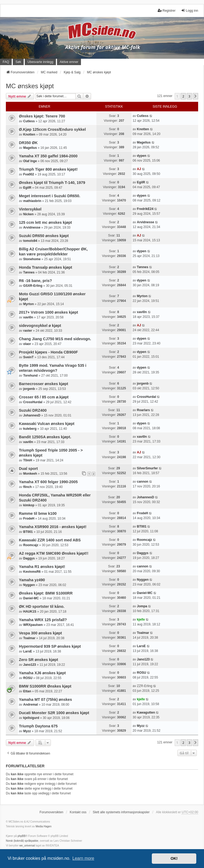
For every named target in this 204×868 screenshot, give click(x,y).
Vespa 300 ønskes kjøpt (40, 633)
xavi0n (28, 317)
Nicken (28, 214)
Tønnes (29, 272)
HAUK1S (30, 612)
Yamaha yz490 (32, 580)
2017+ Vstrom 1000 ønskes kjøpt (48, 312)
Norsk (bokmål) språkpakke (22, 841)
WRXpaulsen (33, 625)
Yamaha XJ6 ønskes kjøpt (42, 673)
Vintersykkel (30, 209)
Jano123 (30, 665)
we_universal (27, 846)
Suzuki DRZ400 (33, 410)
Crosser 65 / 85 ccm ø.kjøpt (44, 397)
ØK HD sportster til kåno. (42, 606)
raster (28, 331)
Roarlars (143, 410)
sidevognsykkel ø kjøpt (40, 326)
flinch (27, 487)
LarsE (28, 651)
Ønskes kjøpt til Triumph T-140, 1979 (52, 183)
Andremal (30, 705)
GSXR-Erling (33, 286)
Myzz (27, 731)
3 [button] (189, 96)
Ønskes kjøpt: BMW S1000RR (46, 593)
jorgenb (29, 389)
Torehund (30, 376)
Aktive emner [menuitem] (69, 62)
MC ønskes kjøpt (30, 86)
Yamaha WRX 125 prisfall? (43, 620)
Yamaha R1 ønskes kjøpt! (42, 567)
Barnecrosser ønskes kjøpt (44, 384)
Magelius (30, 148)
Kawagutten (146, 713)
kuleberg (30, 429)
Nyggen (29, 585)
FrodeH (29, 519)
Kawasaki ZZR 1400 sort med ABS (50, 540)
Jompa (142, 606)
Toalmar (29, 638)
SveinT (28, 357)
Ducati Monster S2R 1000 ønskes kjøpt (54, 713)
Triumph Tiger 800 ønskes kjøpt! (48, 169)
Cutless (29, 121)
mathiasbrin (32, 201)
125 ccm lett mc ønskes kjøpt (45, 222)
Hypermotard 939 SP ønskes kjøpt (50, 646)
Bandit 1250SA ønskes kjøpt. (45, 437)
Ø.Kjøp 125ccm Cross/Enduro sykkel (52, 129)
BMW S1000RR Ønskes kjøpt (45, 686)
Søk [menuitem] (18, 62)
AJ (139, 169)
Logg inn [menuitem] (190, 10)
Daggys (29, 558)
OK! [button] (174, 858)
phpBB (22, 836)
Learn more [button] (83, 858)
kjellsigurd (31, 718)
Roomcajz (31, 545)
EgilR (27, 188)
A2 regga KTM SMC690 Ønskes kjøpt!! (54, 553)
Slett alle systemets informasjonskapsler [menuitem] (121, 812)
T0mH (28, 460)
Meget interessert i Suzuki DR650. (50, 196)
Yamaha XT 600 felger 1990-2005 (48, 482)
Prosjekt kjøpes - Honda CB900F (48, 352)
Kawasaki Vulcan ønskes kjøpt (47, 424)
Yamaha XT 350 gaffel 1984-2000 (48, 156)
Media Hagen (44, 826)
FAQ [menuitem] (6, 62)
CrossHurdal (33, 402)
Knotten (29, 134)
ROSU (28, 678)
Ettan (27, 691)
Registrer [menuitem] (167, 10)
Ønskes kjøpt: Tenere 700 (42, 116)
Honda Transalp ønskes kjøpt (46, 267)
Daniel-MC (31, 598)
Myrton (28, 304)
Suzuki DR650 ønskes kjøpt (44, 236)
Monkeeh (30, 474)
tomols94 (30, 241)
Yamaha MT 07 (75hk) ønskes (45, 700)
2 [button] (183, 96)
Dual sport (28, 469)
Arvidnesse (32, 227)
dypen (142, 156)
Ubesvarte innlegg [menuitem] (40, 62)
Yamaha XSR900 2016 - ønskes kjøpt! (53, 527)
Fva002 (29, 174)
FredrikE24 (145, 209)
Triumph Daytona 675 (38, 726)
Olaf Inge (30, 161)
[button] (195, 96)
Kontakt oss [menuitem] (78, 812)
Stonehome (32, 259)
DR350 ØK (28, 143)
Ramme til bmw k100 (38, 513)
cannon (143, 482)
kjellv (141, 620)
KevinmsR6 (32, 572)
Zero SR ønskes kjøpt (38, 660)
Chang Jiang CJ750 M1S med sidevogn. (55, 339)
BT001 (28, 532)
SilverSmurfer (147, 468)
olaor (27, 344)
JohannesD (32, 415)
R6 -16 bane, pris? (35, 281)
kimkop (29, 505)
